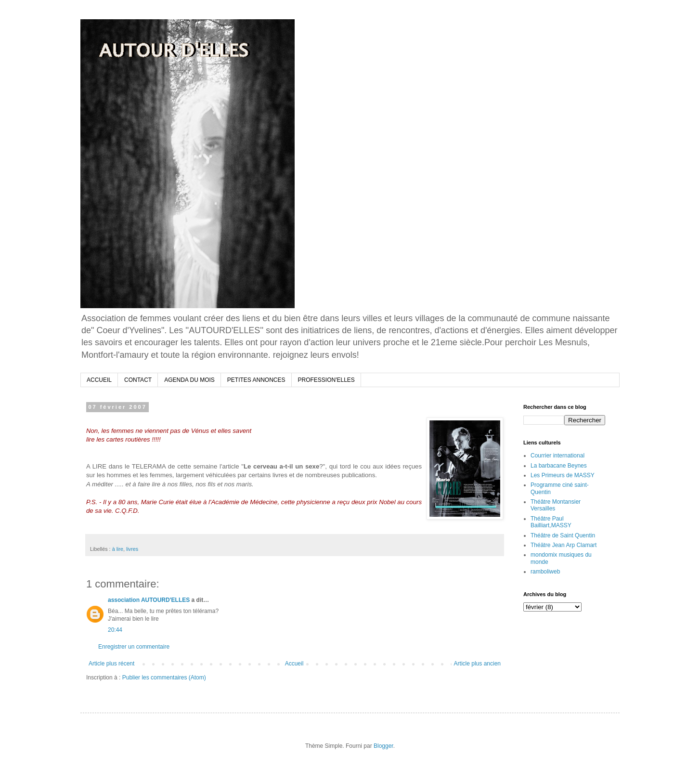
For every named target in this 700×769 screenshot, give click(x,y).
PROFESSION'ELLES (326, 380)
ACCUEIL (99, 380)
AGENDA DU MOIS (189, 380)
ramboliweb (545, 572)
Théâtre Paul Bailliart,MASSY (551, 522)
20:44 (115, 630)
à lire (118, 549)
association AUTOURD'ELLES (149, 600)
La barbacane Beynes (559, 466)
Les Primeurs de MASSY (563, 475)
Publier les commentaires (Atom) (164, 678)
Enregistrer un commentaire (134, 647)
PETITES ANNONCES (256, 380)
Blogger (383, 746)
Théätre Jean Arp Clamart (564, 545)
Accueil (294, 664)
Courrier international (557, 456)
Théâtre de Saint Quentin (563, 535)
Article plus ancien (477, 664)
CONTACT (138, 380)
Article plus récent (111, 664)
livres (132, 549)
